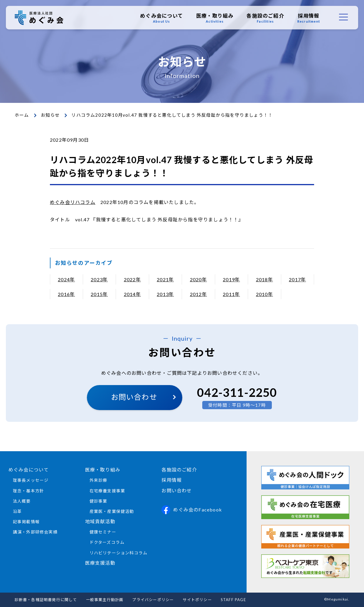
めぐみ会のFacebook (192, 510)
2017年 (297, 279)
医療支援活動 (100, 563)
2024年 (66, 279)
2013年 (165, 294)
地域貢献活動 (100, 521)
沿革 (17, 511)
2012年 (198, 294)
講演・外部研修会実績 (35, 532)
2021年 (165, 279)
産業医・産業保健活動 (112, 511)
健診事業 (98, 501)
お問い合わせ (134, 397)
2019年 (231, 279)
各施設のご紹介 (265, 18)
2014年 (132, 294)
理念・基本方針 (28, 491)
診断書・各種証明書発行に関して (46, 600)
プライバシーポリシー (153, 600)
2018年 (264, 279)
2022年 (132, 279)
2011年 (231, 294)
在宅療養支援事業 (107, 491)
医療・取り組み (215, 18)
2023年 (99, 279)
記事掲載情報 (26, 522)
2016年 (66, 294)
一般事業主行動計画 (105, 600)
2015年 (99, 294)
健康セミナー (103, 532)
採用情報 (309, 18)
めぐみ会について (161, 18)
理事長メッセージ (31, 480)
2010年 (264, 294)
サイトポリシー (197, 600)
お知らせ (50, 115)
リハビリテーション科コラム (119, 553)
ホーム (22, 115)
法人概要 (22, 501)
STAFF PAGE (233, 600)
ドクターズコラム (107, 542)
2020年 (198, 279)
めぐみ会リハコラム (73, 202)
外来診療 (98, 480)
